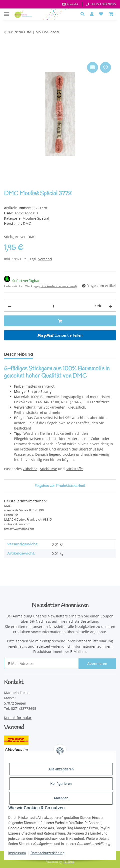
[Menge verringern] (10, 306)
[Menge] (53, 306)
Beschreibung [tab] (18, 354)
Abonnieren (97, 663)
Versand (45, 259)
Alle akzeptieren (61, 769)
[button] (84, 14)
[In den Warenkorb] (8, 55)
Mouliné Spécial (36, 218)
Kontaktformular (18, 718)
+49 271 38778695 (103, 4)
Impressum (17, 853)
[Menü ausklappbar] (6, 12)
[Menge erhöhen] (110, 306)
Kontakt (72, 4)
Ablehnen (61, 798)
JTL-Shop (68, 862)
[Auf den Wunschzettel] (105, 67)
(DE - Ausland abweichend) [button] (58, 286)
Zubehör (30, 469)
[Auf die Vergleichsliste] (92, 67)
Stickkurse (48, 469)
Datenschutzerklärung (47, 853)
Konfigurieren (61, 784)
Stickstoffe (74, 469)
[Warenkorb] (111, 14)
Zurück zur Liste (19, 32)
